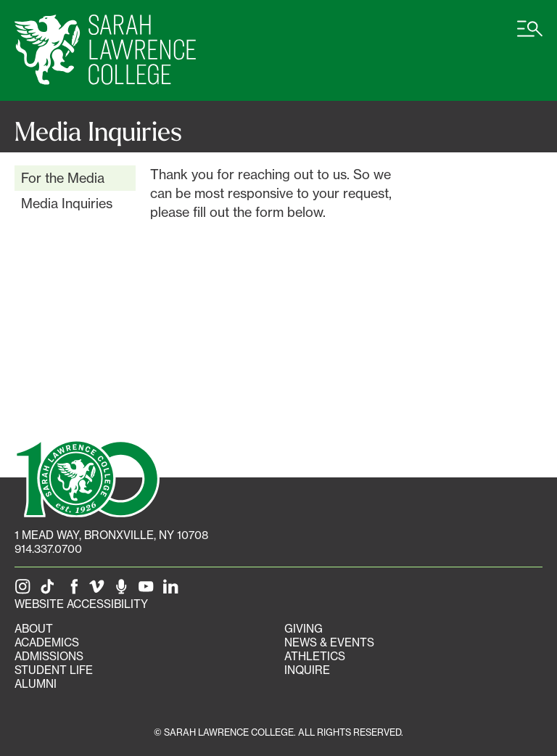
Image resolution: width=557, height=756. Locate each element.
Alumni (36, 684)
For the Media (63, 178)
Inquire (307, 670)
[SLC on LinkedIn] (173, 590)
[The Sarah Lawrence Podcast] (124, 590)
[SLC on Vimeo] (99, 590)
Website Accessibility (81, 604)
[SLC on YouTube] (149, 590)
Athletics (315, 656)
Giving (304, 629)
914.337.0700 (48, 549)
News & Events (329, 642)
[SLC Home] (105, 50)
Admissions (49, 656)
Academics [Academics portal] (47, 642)
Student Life (54, 670)
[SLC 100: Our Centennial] (87, 477)
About (34, 629)
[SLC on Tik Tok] (50, 590)
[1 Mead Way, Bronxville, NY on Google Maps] (111, 535)
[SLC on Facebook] (75, 590)
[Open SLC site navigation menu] (530, 36)
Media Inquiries (67, 203)
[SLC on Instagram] (25, 590)
